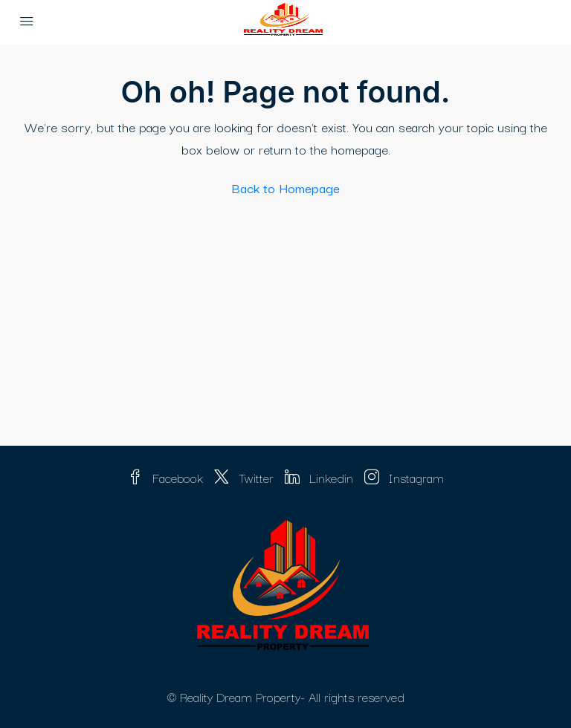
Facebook (167, 477)
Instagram (404, 477)
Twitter (246, 477)
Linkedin (321, 477)
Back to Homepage (286, 188)
